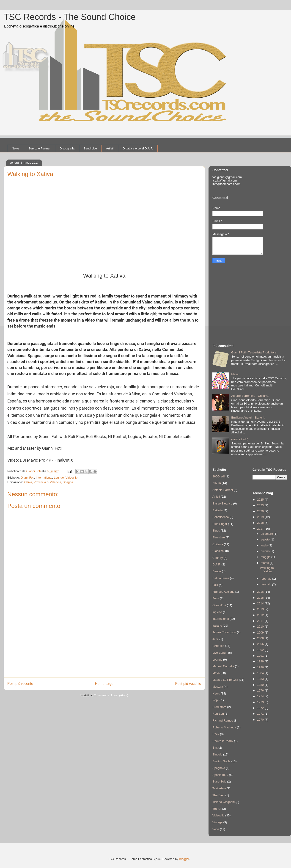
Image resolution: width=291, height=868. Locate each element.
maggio (266, 557)
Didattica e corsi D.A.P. (138, 148)
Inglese (217, 612)
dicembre (267, 534)
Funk (216, 598)
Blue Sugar (220, 524)
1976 (261, 690)
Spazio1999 (220, 775)
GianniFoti (27, 478)
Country (218, 558)
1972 (261, 708)
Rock (216, 734)
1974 (261, 696)
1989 (261, 661)
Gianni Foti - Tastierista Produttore (254, 352)
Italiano (217, 626)
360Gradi (218, 476)
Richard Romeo (223, 721)
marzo (265, 563)
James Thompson (224, 632)
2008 (261, 638)
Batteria (218, 510)
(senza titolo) (240, 439)
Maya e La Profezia (225, 680)
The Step (218, 795)
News (16, 148)
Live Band (219, 653)
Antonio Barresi (223, 490)
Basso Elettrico (222, 503)
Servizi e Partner (39, 148)
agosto (266, 539)
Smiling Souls (221, 761)
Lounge (59, 478)
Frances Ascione (223, 592)
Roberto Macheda (224, 727)
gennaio (266, 584)
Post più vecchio (188, 684)
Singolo (217, 754)
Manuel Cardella (223, 666)
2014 (261, 603)
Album (217, 483)
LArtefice (218, 646)
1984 (261, 673)
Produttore (219, 707)
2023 (261, 505)
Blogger (184, 859)
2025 (261, 500)
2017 (261, 529)
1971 (261, 714)
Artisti (110, 148)
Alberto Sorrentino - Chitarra (250, 396)
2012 (261, 615)
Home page (104, 684)
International (44, 478)
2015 (261, 598)
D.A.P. (217, 564)
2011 (261, 621)
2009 (261, 632)
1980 (261, 685)
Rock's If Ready (223, 741)
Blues (216, 530)
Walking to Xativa (267, 570)
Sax (215, 748)
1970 (261, 720)
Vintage (217, 822)
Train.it (217, 809)
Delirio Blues (221, 578)
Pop (215, 700)
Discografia (67, 148)
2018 (261, 523)
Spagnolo (219, 768)
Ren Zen (218, 714)
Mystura (218, 687)
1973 (261, 702)
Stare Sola (219, 781)
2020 (261, 511)
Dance (217, 571)
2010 (261, 627)
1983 (261, 679)
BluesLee (219, 537)
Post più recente (20, 684)
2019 (261, 517)
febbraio (267, 579)
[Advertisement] (104, 645)
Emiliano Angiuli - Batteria (248, 417)
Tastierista (219, 788)
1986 (261, 667)
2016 (261, 592)
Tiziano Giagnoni (224, 802)
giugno (266, 551)
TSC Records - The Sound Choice (70, 17)
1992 (261, 650)
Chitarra (218, 544)
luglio (265, 545)
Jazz (216, 639)
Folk (215, 585)
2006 (261, 644)
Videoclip (72, 478)
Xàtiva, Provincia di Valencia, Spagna (48, 482)
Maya (235, 374)
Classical (218, 551)
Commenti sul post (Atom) (111, 695)
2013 (261, 609)
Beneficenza (221, 517)
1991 (261, 656)
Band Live (90, 148)
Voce (216, 829)
